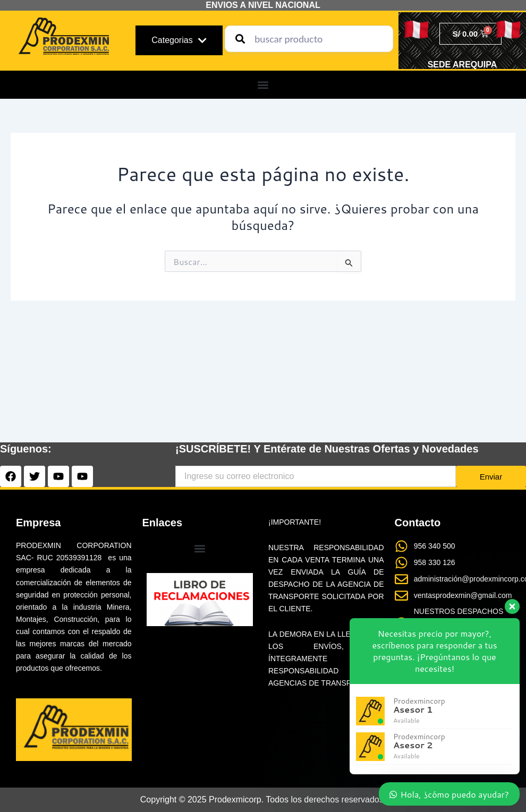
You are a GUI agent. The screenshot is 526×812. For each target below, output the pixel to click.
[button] (263, 85)
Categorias (179, 40)
